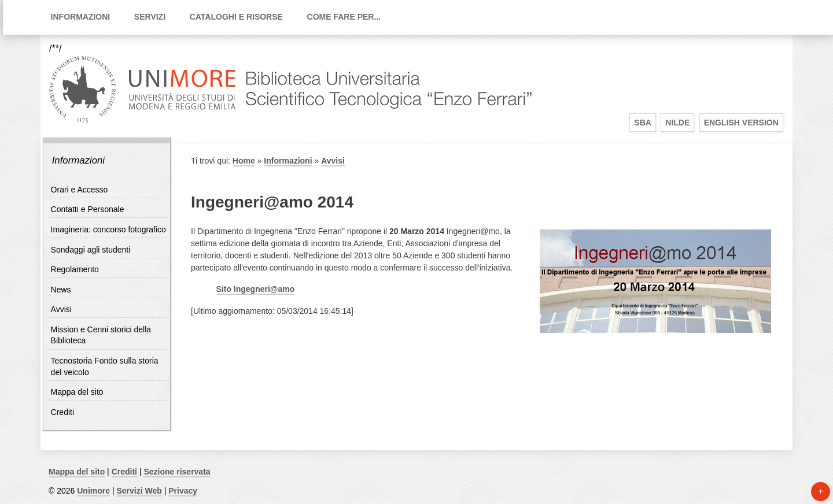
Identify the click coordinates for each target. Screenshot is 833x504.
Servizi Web (139, 491)
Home (244, 161)
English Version (741, 123)
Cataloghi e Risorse (236, 17)
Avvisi (61, 309)
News (61, 290)
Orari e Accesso (80, 190)
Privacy (183, 491)
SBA (643, 123)
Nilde (677, 123)
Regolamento (75, 269)
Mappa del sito (77, 392)
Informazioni (81, 17)
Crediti (62, 412)
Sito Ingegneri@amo (256, 289)
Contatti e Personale (88, 209)
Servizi (150, 17)
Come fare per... (344, 17)
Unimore (93, 491)
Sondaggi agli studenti (91, 250)
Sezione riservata (177, 472)
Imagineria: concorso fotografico (108, 229)
